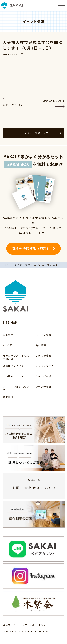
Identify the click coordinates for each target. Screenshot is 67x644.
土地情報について (13, 376)
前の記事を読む (13, 103)
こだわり (8, 335)
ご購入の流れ (43, 356)
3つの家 (8, 345)
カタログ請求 (43, 376)
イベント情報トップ (42, 133)
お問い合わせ (43, 387)
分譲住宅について (13, 366)
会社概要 (41, 345)
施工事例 (8, 397)
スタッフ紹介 (43, 335)
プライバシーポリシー (36, 625)
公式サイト (9, 625)
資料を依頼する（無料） (31, 248)
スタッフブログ (45, 366)
